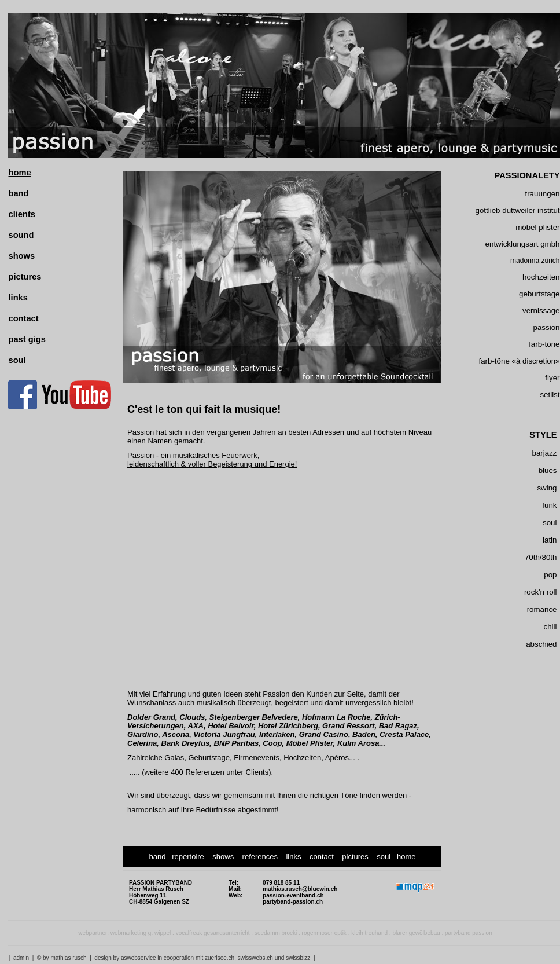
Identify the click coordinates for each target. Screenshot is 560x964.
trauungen (542, 194)
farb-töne (544, 344)
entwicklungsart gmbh (523, 244)
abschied (541, 644)
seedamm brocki (276, 933)
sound (21, 235)
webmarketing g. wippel (141, 933)
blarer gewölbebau (416, 933)
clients (22, 214)
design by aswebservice (125, 958)
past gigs (27, 339)
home (20, 173)
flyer (552, 378)
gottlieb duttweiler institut (518, 210)
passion (547, 327)
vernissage (541, 311)
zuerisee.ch (220, 958)
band (19, 193)
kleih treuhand (369, 933)
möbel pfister (537, 227)
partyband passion (469, 933)
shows (22, 256)
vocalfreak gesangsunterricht (213, 933)
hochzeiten (541, 277)
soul (17, 360)
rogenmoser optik (324, 933)
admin (21, 958)
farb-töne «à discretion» (519, 361)
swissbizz (298, 958)
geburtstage (539, 294)
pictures (25, 277)
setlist (550, 395)
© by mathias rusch (62, 958)
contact (24, 318)
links (18, 298)
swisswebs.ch (255, 958)
